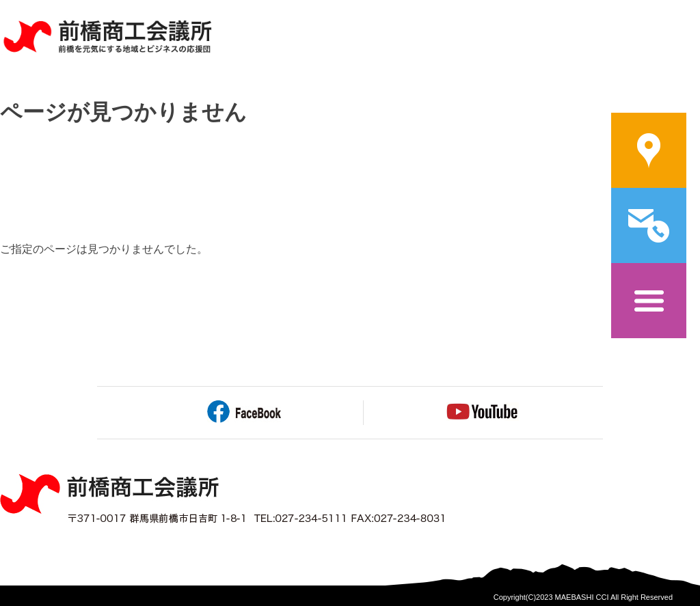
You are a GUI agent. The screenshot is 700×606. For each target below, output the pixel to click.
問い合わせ (649, 225)
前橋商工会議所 (107, 38)
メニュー (649, 301)
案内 (649, 150)
